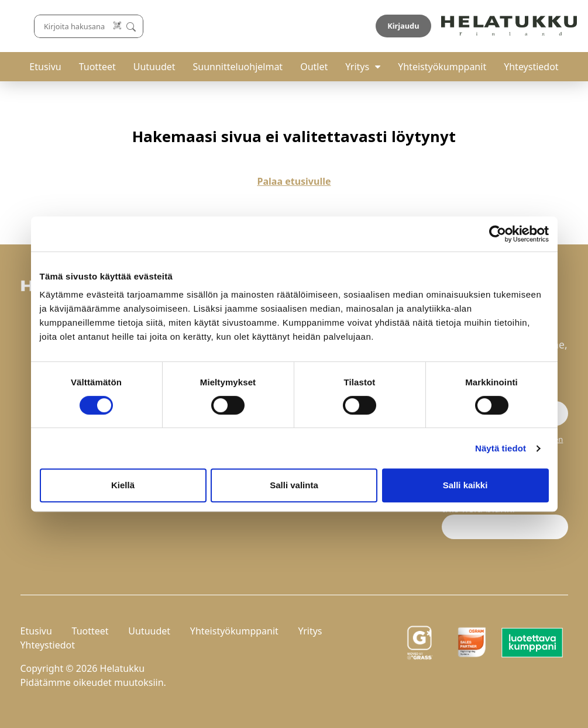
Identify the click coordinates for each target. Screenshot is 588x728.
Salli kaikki (465, 485)
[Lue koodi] (378, 26)
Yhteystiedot (531, 67)
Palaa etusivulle (294, 181)
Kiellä (123, 485)
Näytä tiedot (501, 448)
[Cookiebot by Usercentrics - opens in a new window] (498, 234)
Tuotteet (97, 67)
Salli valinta (294, 485)
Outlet (314, 67)
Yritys (357, 67)
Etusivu (45, 67)
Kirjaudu (540, 26)
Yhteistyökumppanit (442, 67)
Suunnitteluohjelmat (238, 67)
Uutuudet (154, 67)
